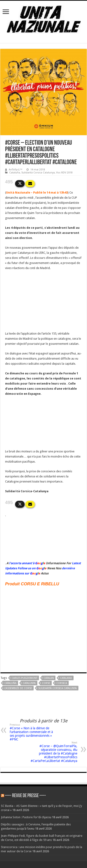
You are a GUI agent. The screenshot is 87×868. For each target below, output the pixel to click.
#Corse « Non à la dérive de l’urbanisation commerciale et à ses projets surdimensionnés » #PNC (34, 732)
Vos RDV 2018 (64, 173)
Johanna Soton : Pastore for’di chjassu (26, 817)
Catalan (49, 678)
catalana (66, 678)
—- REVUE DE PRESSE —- (25, 796)
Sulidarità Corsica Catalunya (38, 173)
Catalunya (29, 683)
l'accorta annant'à (22, 563)
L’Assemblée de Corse (18, 688)
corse (46, 683)
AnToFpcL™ (16, 170)
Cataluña (15, 173)
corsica (62, 683)
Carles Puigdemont (24, 678)
